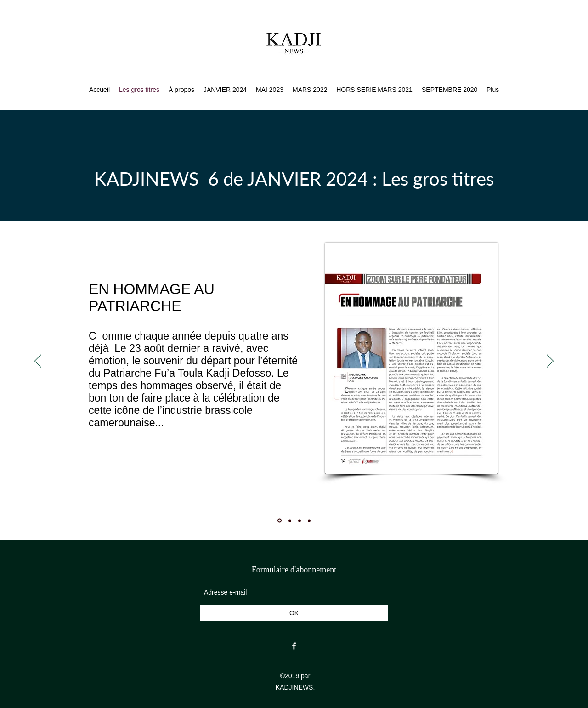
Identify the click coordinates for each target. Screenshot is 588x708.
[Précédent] (38, 362)
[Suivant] (550, 362)
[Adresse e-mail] (294, 592)
